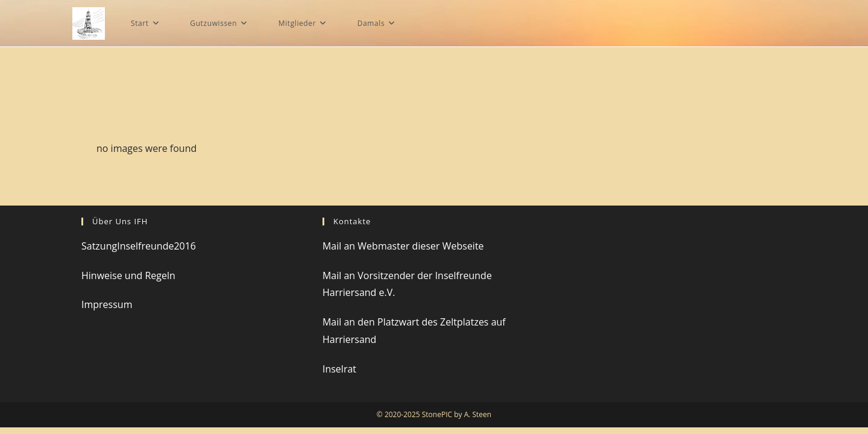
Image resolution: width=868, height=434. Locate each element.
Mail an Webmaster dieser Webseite (403, 253)
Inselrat (339, 376)
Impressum (107, 312)
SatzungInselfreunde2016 (139, 253)
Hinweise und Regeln (128, 282)
